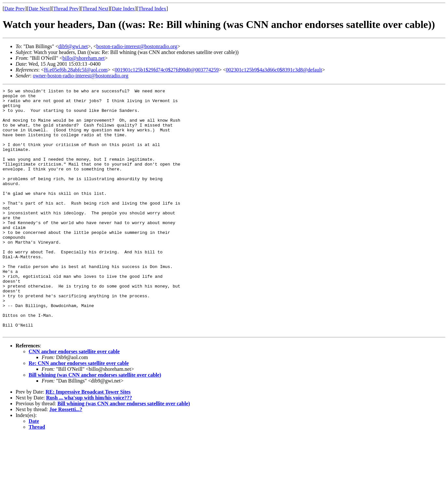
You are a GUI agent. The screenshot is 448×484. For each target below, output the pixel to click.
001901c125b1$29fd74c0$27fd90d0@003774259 (167, 70)
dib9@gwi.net (73, 46)
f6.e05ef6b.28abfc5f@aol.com (76, 70)
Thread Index (152, 9)
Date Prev (15, 9)
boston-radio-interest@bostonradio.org (137, 46)
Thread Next (95, 9)
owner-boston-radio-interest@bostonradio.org (81, 76)
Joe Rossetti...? (66, 458)
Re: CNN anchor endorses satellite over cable (79, 412)
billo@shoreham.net (84, 58)
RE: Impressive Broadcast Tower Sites (88, 441)
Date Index (123, 9)
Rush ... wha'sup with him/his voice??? (89, 446)
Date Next (39, 9)
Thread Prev (66, 9)
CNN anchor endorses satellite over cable (74, 400)
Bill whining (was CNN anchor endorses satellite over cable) (95, 424)
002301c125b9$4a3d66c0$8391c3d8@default (274, 70)
